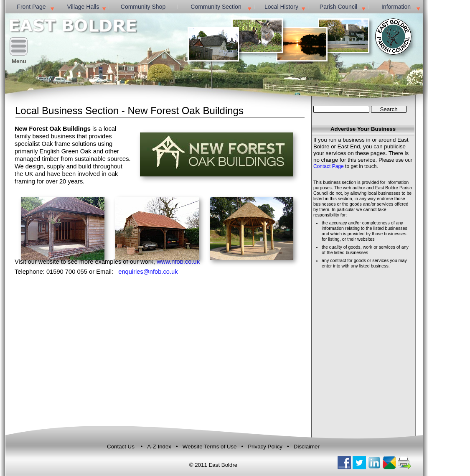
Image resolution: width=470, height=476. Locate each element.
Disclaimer (307, 447)
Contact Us (121, 447)
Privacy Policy (265, 447)
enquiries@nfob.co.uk (148, 272)
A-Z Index (160, 447)
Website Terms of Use (210, 447)
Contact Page (329, 166)
